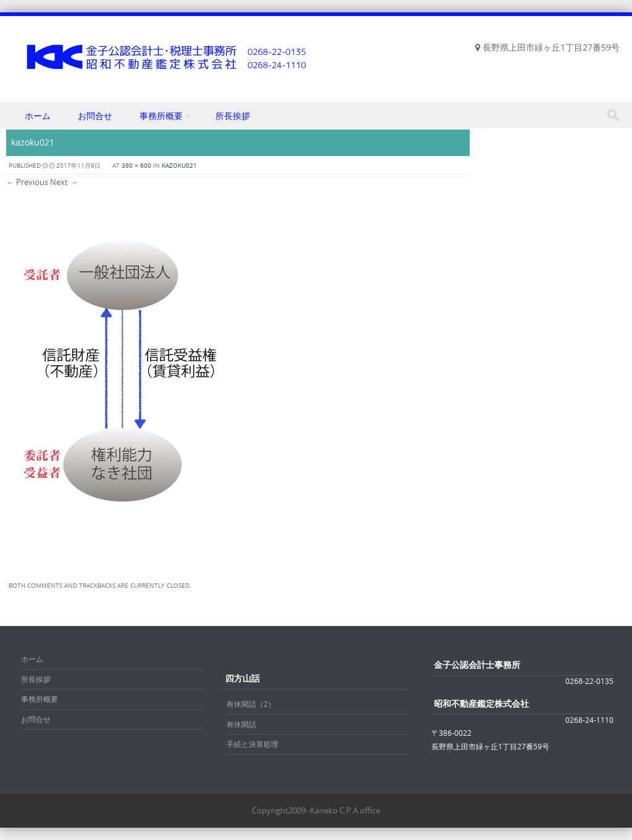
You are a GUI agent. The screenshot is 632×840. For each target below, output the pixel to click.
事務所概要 (161, 116)
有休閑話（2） (251, 704)
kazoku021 (179, 166)
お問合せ (95, 116)
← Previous (27, 182)
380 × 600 (136, 166)
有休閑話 (241, 724)
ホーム (38, 116)
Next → (64, 182)
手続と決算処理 (252, 744)
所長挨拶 (233, 116)
